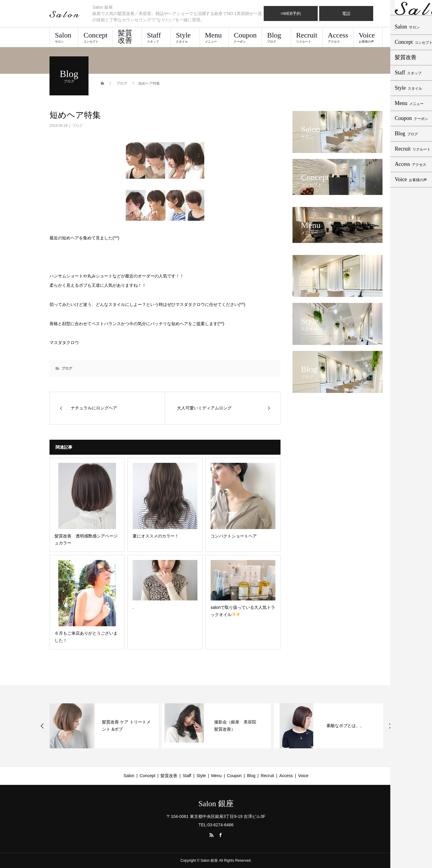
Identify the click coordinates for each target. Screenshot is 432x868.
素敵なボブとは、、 (345, 726)
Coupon (245, 37)
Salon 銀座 (216, 804)
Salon (64, 37)
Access (338, 37)
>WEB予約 (291, 13)
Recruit (307, 37)
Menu (214, 37)
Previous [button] (42, 726)
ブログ (77, 126)
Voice (368, 37)
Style (185, 37)
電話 (346, 13)
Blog (276, 37)
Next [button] (390, 726)
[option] (104, 726)
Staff (156, 37)
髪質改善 (125, 37)
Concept (95, 37)
